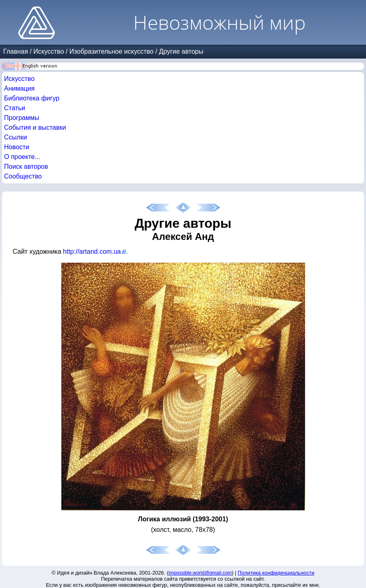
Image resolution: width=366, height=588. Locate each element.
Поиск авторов (26, 167)
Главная (16, 51)
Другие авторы (181, 51)
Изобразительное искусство (112, 51)
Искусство (49, 51)
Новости (17, 147)
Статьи (15, 108)
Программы (22, 118)
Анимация (19, 88)
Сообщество (23, 176)
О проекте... (22, 157)
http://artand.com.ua (92, 252)
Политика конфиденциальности (276, 573)
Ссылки (15, 137)
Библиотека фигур (32, 98)
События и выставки (35, 127)
